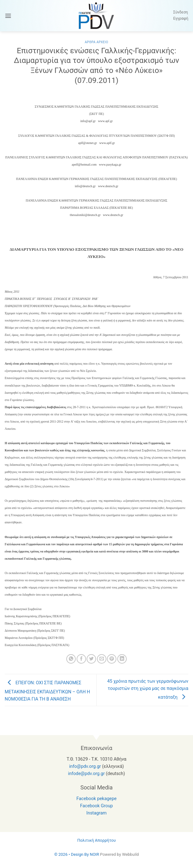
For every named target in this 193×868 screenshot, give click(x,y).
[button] (8, 16)
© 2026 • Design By (72, 854)
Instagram (96, 813)
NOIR (94, 854)
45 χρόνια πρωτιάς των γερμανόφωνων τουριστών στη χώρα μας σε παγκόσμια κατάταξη (148, 689)
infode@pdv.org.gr (86, 774)
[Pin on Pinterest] (112, 659)
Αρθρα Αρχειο (96, 42)
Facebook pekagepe (96, 799)
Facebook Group (96, 806)
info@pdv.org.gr (85, 766)
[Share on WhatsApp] (71, 659)
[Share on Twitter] (91, 659)
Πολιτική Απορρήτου (96, 840)
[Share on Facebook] (81, 659)
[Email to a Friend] (102, 659)
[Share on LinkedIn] (122, 659)
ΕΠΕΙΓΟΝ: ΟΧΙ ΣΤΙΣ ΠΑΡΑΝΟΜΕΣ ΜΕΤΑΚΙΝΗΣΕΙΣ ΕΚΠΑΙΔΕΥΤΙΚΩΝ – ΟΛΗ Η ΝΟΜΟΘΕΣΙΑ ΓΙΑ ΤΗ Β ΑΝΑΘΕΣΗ (47, 691)
